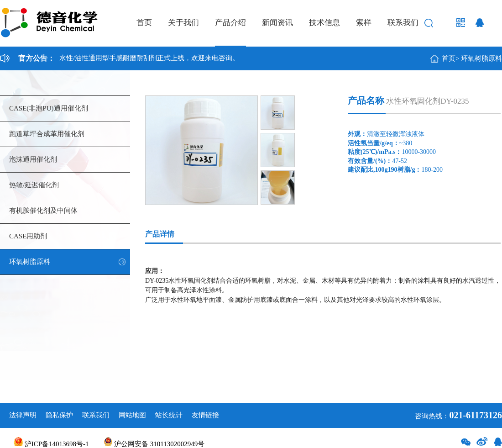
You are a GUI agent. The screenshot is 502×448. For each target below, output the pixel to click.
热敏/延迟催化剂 (34, 185)
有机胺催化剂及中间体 (43, 211)
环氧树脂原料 (481, 58)
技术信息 (324, 23)
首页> (450, 58)
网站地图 (132, 415)
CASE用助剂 (28, 236)
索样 (364, 23)
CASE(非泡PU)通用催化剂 (49, 108)
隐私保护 (59, 415)
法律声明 (23, 415)
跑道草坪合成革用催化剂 (47, 134)
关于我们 (183, 23)
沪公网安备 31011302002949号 (154, 444)
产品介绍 (230, 23)
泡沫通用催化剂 (33, 159)
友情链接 (205, 415)
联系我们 (403, 23)
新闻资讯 (277, 23)
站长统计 (169, 415)
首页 (144, 23)
